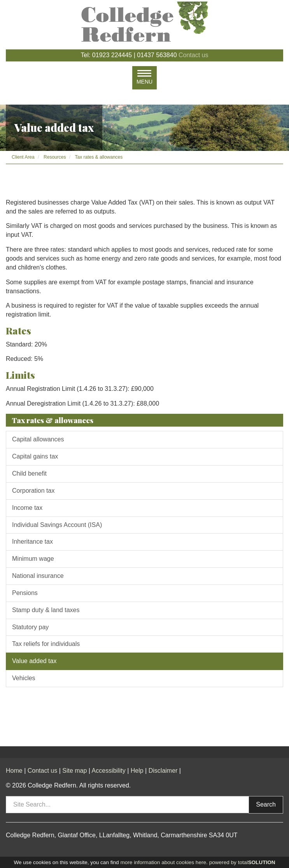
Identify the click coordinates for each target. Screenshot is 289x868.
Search (266, 804)
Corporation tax (33, 491)
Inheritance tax (32, 542)
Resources (55, 157)
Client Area (23, 157)
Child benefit (29, 473)
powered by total (242, 862)
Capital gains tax (35, 456)
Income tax (27, 508)
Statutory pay (30, 627)
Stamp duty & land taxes (46, 610)
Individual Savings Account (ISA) (57, 525)
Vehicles (24, 678)
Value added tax (34, 661)
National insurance (38, 576)
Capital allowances (38, 439)
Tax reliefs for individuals (46, 644)
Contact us (193, 55)
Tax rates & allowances (99, 157)
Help (137, 771)
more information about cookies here (163, 862)
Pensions (25, 593)
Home (14, 771)
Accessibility (109, 771)
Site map (74, 771)
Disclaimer (163, 771)
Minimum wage (33, 559)
